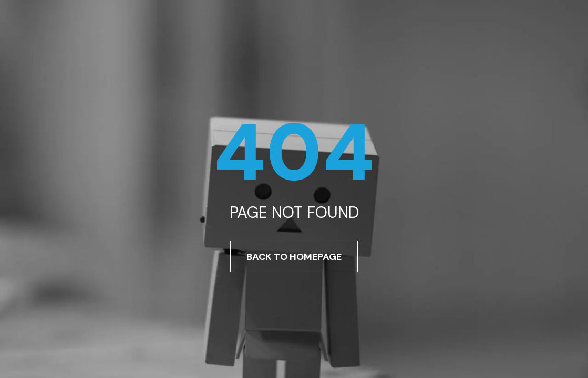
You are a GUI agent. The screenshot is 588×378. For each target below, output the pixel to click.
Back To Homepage (294, 257)
